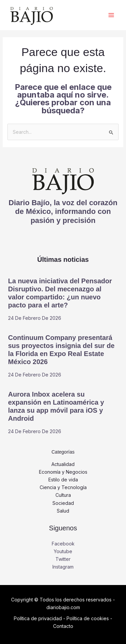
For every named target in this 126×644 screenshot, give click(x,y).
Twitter (63, 559)
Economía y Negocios (63, 472)
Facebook (63, 544)
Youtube (63, 551)
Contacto (63, 626)
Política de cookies (88, 618)
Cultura (63, 495)
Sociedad (63, 503)
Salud (63, 511)
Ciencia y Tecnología (63, 487)
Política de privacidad (38, 618)
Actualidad (63, 464)
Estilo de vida (63, 480)
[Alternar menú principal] (111, 15)
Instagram (63, 567)
